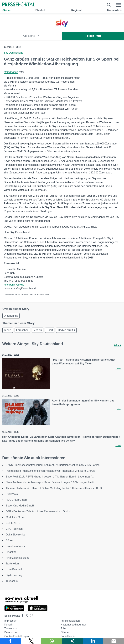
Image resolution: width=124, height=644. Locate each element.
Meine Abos (114, 10)
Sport (50, 330)
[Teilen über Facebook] (10, 641)
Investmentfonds (15, 546)
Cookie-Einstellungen (17, 636)
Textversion (11, 628)
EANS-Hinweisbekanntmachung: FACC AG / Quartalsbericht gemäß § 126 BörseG (53, 465)
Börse (9, 540)
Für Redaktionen (70, 621)
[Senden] (114, 641)
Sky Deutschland (14, 53)
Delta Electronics (15, 535)
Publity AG (12, 494)
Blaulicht (41, 10)
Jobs (63, 628)
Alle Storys (31, 36)
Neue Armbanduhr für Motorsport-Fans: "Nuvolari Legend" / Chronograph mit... (51, 482)
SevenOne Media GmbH (20, 506)
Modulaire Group (15, 517)
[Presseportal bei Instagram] (31, 615)
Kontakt (9, 625)
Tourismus (12, 581)
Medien (38, 330)
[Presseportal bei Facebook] (22, 616)
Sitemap (65, 632)
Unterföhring (11, 72)
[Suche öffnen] (109, 5)
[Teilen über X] (31, 641)
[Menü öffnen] (119, 5)
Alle (118, 345)
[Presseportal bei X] (26, 616)
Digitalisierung (14, 575)
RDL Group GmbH (16, 500)
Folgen (93, 36)
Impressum (11, 621)
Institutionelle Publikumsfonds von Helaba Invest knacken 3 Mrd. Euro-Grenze (50, 471)
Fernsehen (22, 330)
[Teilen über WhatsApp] (52, 641)
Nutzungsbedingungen (73, 625)
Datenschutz (12, 632)
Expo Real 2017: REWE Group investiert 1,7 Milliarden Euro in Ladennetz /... (50, 477)
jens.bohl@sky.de (14, 285)
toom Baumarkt (15, 569)
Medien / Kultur (66, 330)
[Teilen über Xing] (72, 641)
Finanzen (11, 552)
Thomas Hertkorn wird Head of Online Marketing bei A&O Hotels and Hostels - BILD (54, 488)
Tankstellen (12, 564)
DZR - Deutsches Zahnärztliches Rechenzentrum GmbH (38, 511)
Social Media (68, 636)
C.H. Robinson (14, 529)
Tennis (8, 330)
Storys (6, 10)
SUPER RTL (13, 523)
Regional (77, 10)
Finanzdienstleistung (18, 558)
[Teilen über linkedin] (93, 641)
